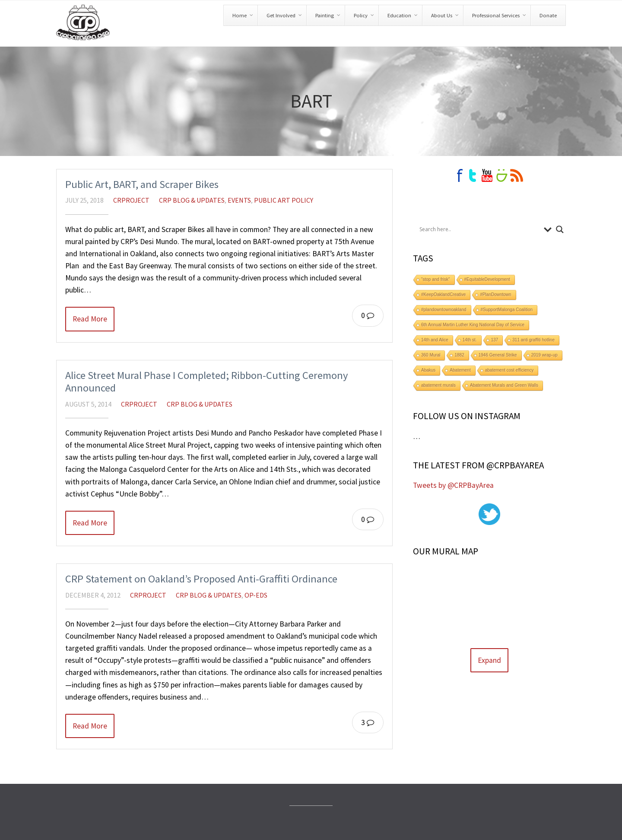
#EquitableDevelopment (487, 279)
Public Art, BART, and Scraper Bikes (142, 184)
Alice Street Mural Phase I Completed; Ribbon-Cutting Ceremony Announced (207, 382)
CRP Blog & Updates (192, 200)
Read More (90, 319)
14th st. (470, 340)
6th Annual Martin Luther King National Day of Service (473, 325)
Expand (489, 660)
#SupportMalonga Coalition (507, 310)
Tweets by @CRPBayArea (453, 485)
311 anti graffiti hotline (533, 340)
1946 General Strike (498, 355)
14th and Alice (435, 340)
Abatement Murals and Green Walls (504, 385)
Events (239, 200)
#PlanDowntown (495, 294)
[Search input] (479, 229)
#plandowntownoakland (444, 310)
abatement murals (438, 385)
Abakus (428, 370)
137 (495, 340)
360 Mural (431, 355)
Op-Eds (256, 595)
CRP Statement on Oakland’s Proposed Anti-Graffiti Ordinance (201, 579)
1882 (459, 355)
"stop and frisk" (436, 279)
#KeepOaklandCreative (443, 294)
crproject (131, 200)
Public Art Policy (284, 200)
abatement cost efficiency (509, 370)
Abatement (460, 370)
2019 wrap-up (544, 355)
